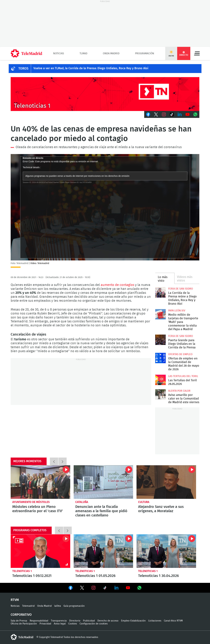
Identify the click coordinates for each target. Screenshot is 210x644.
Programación (145, 53)
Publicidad (89, 621)
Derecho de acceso (108, 621)
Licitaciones (155, 621)
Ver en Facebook (71, 588)
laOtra (58, 606)
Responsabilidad (39, 621)
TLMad (83, 53)
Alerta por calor (179, 391)
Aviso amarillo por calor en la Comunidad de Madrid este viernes (160, 395)
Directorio (75, 621)
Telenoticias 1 (22, 571)
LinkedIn (180, 114)
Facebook (148, 114)
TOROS (23, 69)
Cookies (73, 624)
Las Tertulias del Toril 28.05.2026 (160, 380)
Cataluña (82, 502)
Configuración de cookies (94, 624)
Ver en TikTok (105, 588)
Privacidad (45, 624)
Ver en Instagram (94, 588)
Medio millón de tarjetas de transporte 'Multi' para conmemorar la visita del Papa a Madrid (160, 314)
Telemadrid (28, 606)
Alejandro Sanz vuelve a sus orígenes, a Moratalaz (166, 482)
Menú (197, 53)
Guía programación (74, 606)
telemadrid (22, 637)
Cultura (144, 502)
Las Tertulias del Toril (183, 376)
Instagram (164, 114)
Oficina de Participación (24, 624)
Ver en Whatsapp (139, 588)
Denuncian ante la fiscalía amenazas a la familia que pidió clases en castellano (103, 482)
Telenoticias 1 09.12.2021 (40, 551)
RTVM (15, 600)
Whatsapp (195, 114)
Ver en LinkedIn (116, 588)
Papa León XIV (177, 311)
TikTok (172, 114)
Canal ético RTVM (173, 621)
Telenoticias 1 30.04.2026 (166, 551)
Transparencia (59, 621)
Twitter (156, 114)
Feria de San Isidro (181, 289)
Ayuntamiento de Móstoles (31, 502)
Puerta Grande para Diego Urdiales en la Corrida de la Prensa (160, 340)
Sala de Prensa (19, 621)
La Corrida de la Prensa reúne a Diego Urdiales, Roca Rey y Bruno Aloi (160, 292)
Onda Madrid (111, 53)
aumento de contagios (117, 285)
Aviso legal (60, 624)
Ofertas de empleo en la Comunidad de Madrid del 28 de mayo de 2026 (160, 358)
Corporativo (21, 615)
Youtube (188, 114)
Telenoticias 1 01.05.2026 (103, 551)
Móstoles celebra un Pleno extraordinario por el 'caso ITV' (40, 482)
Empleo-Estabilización (133, 621)
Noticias (59, 53)
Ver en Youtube (128, 588)
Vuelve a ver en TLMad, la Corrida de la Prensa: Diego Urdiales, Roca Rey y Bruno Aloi (91, 68)
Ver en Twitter (82, 588)
